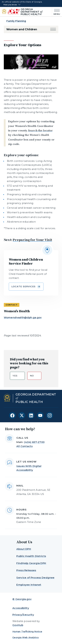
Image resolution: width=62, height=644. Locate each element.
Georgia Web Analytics (26, 637)
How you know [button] (10, 5)
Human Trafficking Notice (27, 631)
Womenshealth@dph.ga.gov (23, 317)
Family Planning (16, 21)
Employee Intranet (29, 585)
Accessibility (21, 608)
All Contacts (24, 446)
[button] (53, 29)
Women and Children (22, 29)
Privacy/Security (23, 615)
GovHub (18, 625)
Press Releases (26, 570)
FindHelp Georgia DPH (31, 563)
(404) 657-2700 (34, 442)
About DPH (24, 549)
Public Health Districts (31, 556)
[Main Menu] (56, 12)
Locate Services (26, 287)
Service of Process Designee (35, 578)
